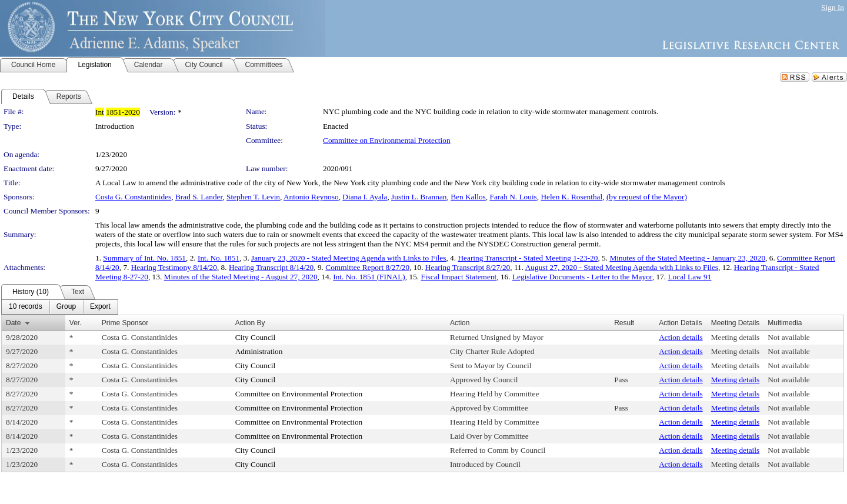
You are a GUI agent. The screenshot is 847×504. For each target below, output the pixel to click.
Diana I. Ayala (365, 197)
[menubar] (60, 307)
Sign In (833, 7)
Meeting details (736, 337)
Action (460, 323)
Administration (259, 351)
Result (624, 323)
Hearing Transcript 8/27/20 (468, 267)
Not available (788, 337)
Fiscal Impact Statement (458, 277)
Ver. (76, 323)
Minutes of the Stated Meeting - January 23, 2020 (687, 258)
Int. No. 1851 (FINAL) (369, 277)
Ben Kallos (468, 197)
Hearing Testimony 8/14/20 (174, 267)
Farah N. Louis (513, 197)
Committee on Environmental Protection (387, 140)
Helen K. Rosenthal (571, 197)
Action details (681, 337)
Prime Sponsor (125, 323)
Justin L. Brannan (419, 197)
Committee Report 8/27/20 (367, 267)
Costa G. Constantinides (133, 197)
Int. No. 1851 (219, 258)
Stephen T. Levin (253, 197)
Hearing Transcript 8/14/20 (271, 267)
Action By (250, 323)
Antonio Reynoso (311, 197)
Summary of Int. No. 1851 (144, 258)
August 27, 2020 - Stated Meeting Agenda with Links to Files (622, 267)
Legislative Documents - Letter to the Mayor (582, 277)
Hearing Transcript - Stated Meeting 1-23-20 (528, 258)
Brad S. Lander (199, 197)
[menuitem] (26, 307)
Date (13, 323)
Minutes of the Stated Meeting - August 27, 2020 (241, 277)
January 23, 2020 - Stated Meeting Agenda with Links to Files (349, 258)
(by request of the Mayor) (647, 197)
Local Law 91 (689, 277)
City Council (256, 337)
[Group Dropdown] (66, 307)
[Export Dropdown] (100, 307)
